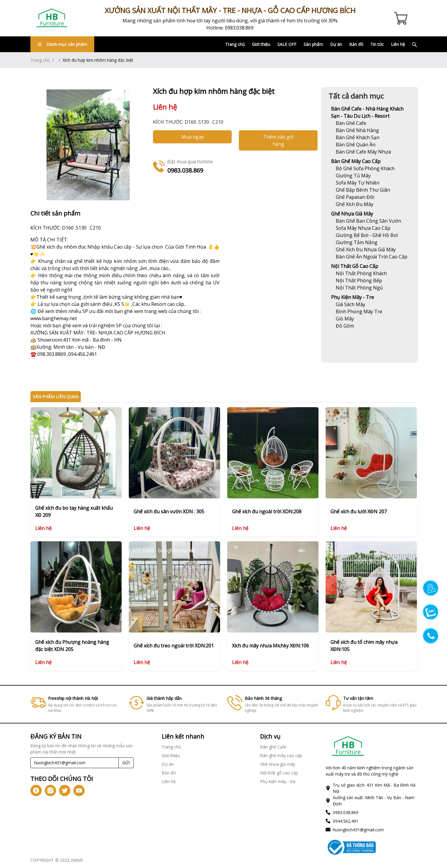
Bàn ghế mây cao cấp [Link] (356, 161)
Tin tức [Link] (377, 44)
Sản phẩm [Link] (313, 44)
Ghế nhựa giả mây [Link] (352, 214)
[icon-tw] (65, 790)
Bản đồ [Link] (356, 44)
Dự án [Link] (336, 44)
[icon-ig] (50, 790)
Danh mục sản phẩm (62, 44)
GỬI (126, 763)
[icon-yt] (79, 790)
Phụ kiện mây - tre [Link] (352, 297)
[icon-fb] (36, 790)
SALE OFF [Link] (287, 44)
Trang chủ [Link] (235, 44)
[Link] (52, 18)
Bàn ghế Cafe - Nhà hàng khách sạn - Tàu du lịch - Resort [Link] (367, 112)
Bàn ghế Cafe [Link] (273, 747)
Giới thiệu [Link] (261, 44)
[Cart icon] (402, 18)
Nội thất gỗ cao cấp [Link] (355, 266)
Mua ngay (192, 137)
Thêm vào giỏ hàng (278, 140)
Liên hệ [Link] (398, 44)
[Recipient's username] (75, 763)
